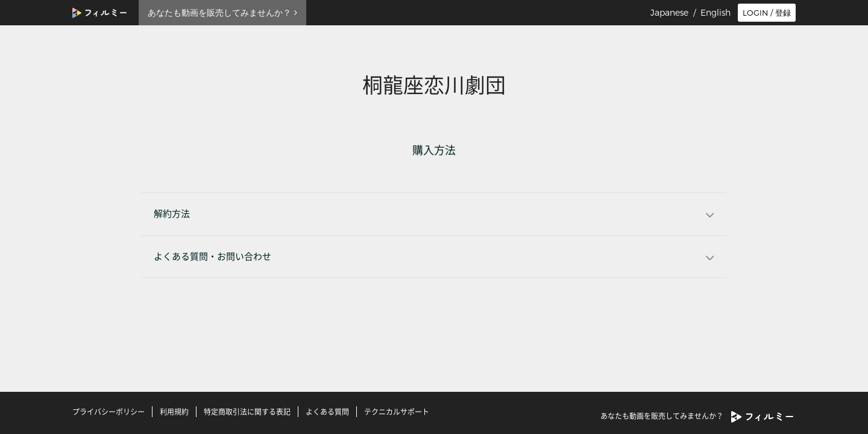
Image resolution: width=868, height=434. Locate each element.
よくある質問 (327, 412)
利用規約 (174, 412)
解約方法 (172, 214)
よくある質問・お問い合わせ (212, 256)
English (715, 13)
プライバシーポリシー (108, 412)
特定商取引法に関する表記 (247, 412)
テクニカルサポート (397, 412)
